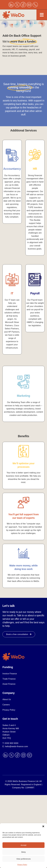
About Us (7, 699)
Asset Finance (9, 684)
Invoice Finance (10, 674)
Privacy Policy (22, 865)
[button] (43, 826)
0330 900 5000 (12, 743)
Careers (6, 705)
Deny (23, 852)
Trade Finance (9, 679)
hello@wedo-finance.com (16, 746)
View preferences (24, 859)
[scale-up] (14, 653)
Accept (24, 845)
